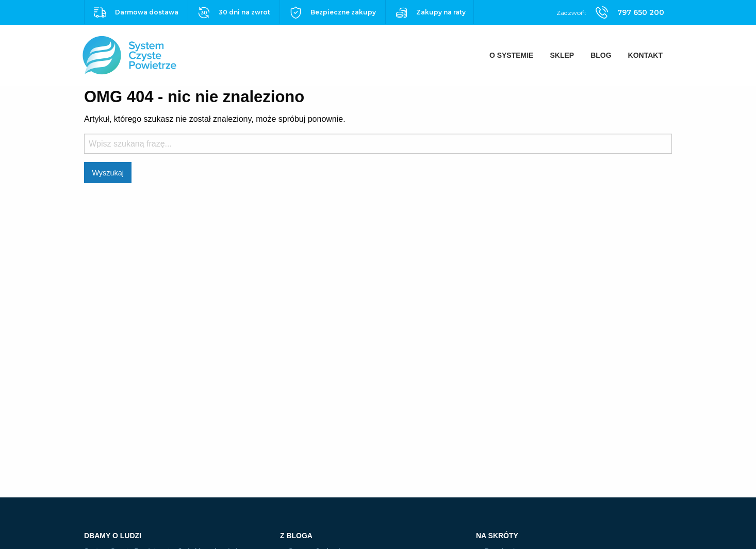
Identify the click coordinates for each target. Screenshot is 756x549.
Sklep (562, 55)
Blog (601, 55)
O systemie (512, 55)
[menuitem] (512, 55)
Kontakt (645, 55)
